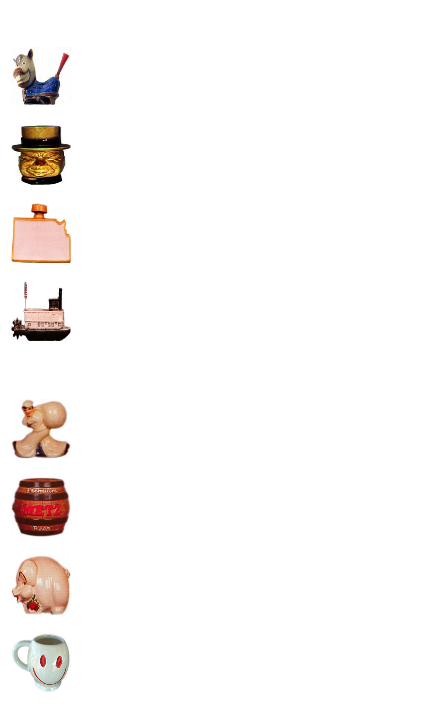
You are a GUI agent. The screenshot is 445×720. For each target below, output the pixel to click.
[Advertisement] (243, 151)
